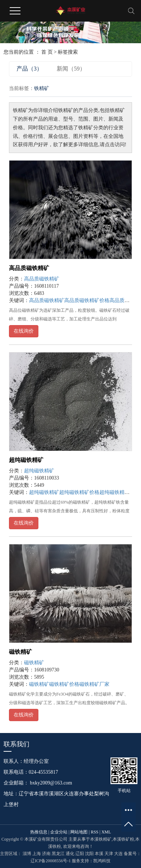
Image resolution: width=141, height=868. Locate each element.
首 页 (47, 52)
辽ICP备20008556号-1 (51, 861)
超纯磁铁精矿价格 (79, 492)
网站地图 (79, 832)
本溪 (99, 854)
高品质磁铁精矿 (29, 268)
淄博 (27, 854)
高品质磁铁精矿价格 (87, 300)
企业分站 (59, 832)
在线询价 (24, 331)
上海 (37, 854)
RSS (95, 832)
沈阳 (89, 854)
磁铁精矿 (20, 652)
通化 (70, 854)
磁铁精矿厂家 (94, 684)
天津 (109, 854)
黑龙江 (58, 854)
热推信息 (39, 832)
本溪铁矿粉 (123, 839)
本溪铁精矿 (101, 839)
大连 (118, 854)
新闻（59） (71, 69)
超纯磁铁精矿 (26, 460)
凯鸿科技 (102, 861)
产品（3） (29, 69)
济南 (46, 854)
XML (106, 832)
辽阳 (80, 854)
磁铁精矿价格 (64, 684)
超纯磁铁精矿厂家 (119, 492)
